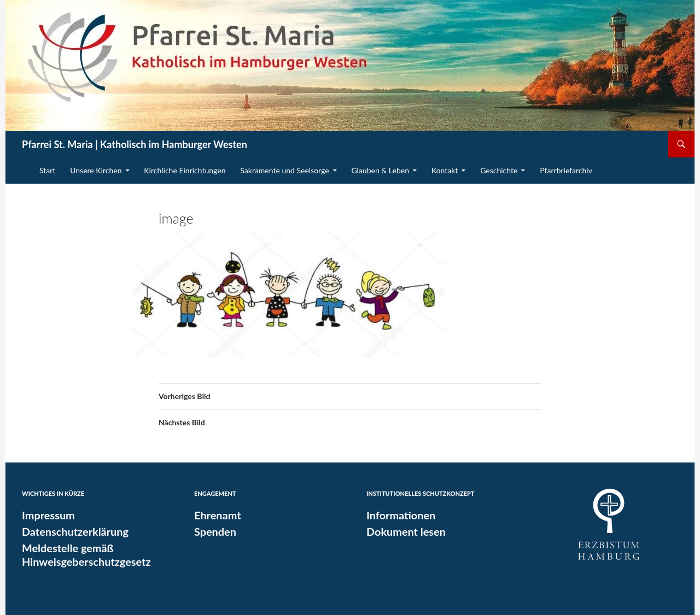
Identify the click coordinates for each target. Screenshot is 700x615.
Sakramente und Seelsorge (284, 170)
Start (47, 170)
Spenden (213, 531)
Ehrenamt (215, 515)
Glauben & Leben (380, 170)
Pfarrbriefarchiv (566, 170)
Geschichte (499, 170)
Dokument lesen (402, 531)
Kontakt (445, 170)
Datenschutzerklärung (70, 531)
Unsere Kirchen (96, 170)
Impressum (46, 515)
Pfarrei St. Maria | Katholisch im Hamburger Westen (135, 144)
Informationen (398, 515)
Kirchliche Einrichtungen (185, 170)
